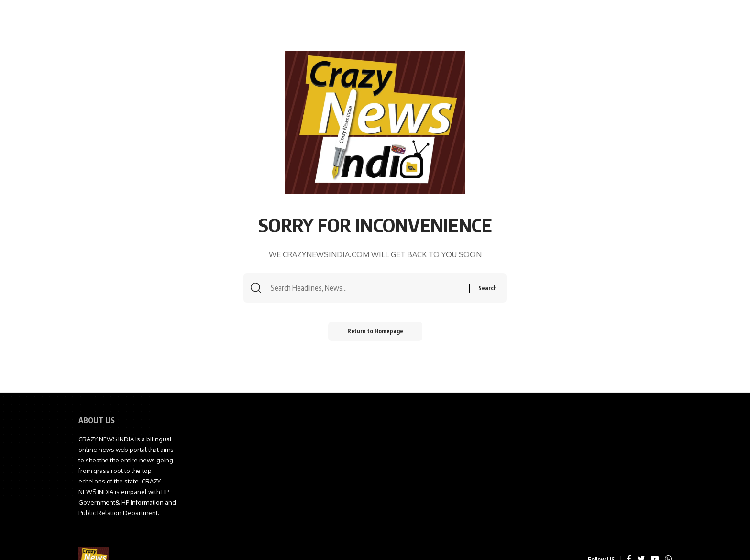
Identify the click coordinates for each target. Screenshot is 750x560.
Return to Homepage (375, 331)
